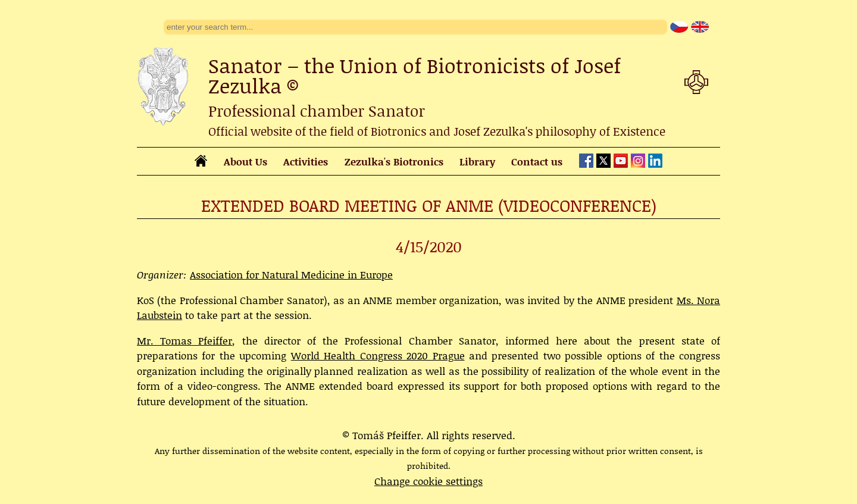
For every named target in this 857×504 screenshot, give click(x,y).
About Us (245, 161)
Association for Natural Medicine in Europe (291, 274)
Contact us (537, 161)
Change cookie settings (428, 481)
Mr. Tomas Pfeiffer (184, 340)
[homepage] (201, 162)
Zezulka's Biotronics (394, 161)
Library (477, 161)
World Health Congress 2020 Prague (378, 355)
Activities (306, 161)
